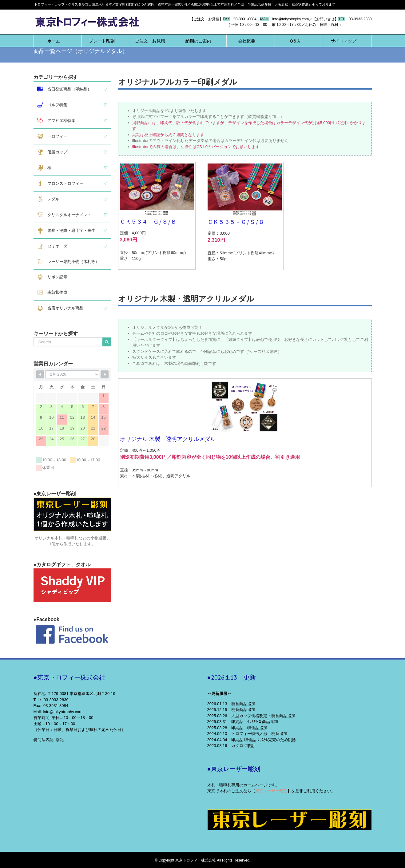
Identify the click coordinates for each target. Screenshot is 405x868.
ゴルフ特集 (52, 105)
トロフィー (52, 136)
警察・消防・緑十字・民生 (66, 231)
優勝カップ (52, 152)
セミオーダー (54, 246)
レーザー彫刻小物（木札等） (68, 262)
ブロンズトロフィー (60, 184)
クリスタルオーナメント (64, 215)
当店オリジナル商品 (60, 308)
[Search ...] (68, 342)
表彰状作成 (52, 293)
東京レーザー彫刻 (271, 791)
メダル (48, 199)
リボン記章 (52, 277)
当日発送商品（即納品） (64, 89)
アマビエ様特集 (56, 120)
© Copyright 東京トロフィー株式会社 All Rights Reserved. (203, 860)
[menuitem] (54, 41)
